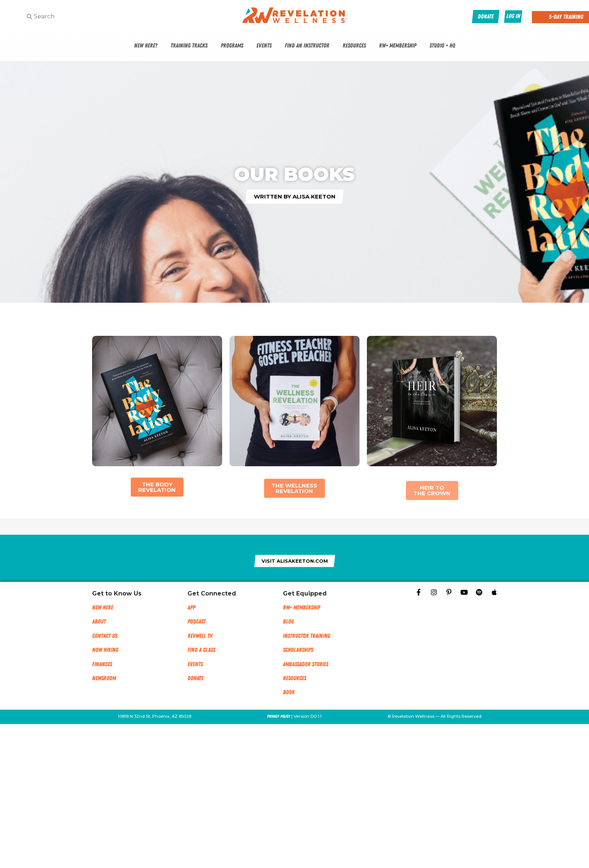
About (99, 622)
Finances (102, 664)
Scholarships (298, 650)
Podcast (197, 622)
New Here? (146, 46)
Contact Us (105, 636)
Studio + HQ (442, 46)
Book (289, 692)
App (191, 608)
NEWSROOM (104, 678)
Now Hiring (105, 650)
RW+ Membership (398, 46)
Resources (354, 46)
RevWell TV (200, 636)
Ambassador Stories (306, 664)
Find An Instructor (307, 46)
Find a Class (201, 650)
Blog (288, 622)
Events (264, 46)
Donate (195, 678)
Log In (513, 16)
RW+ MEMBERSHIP (301, 608)
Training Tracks (189, 46)
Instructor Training (306, 636)
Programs (232, 46)
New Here (103, 608)
